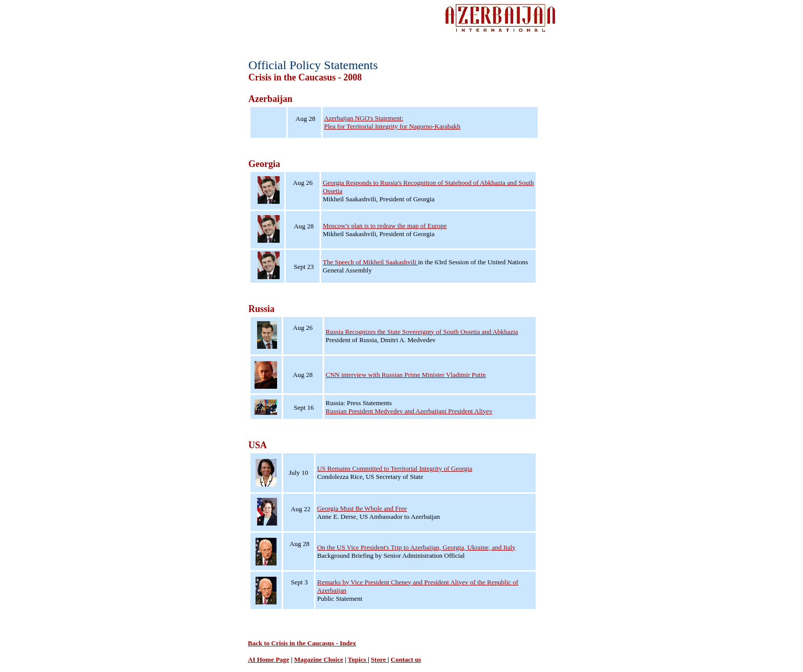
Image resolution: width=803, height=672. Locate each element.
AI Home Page (269, 659)
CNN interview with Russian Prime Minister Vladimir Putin (406, 375)
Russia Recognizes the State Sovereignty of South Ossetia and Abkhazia (422, 332)
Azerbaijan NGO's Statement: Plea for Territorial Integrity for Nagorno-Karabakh (392, 122)
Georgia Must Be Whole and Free (362, 508)
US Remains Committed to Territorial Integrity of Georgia (395, 468)
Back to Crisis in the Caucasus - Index (302, 643)
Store (379, 659)
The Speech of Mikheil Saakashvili (370, 262)
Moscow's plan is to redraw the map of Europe (385, 226)
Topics (358, 659)
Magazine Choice (319, 659)
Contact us (406, 659)
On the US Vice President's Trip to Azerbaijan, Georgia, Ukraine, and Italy (416, 547)
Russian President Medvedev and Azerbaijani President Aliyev (409, 411)
